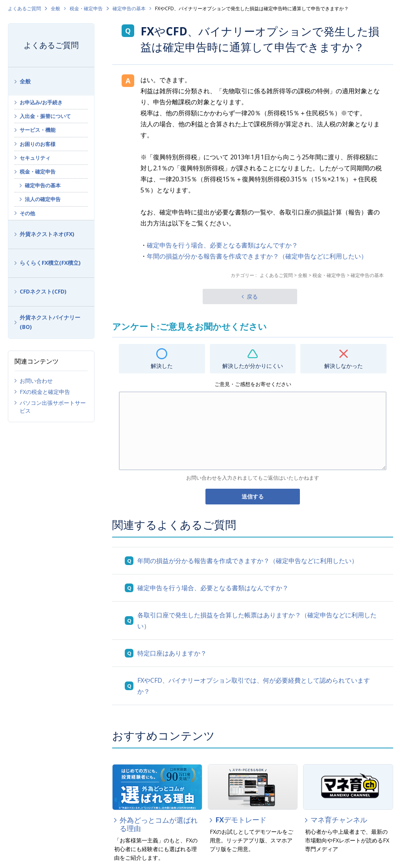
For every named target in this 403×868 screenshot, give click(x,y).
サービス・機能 (38, 130)
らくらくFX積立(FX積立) (50, 263)
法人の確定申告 (43, 199)
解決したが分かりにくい (253, 366)
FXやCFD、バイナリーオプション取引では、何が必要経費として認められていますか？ (254, 686)
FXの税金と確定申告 (45, 392)
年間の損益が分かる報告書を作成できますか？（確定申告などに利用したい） (257, 256)
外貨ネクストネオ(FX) (47, 234)
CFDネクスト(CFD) (43, 291)
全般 (55, 8)
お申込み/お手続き (41, 102)
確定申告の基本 (129, 8)
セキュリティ (35, 158)
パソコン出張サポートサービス (53, 407)
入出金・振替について (45, 116)
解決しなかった (344, 366)
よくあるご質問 (24, 8)
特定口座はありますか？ (172, 653)
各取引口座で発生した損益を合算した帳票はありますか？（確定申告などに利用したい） (257, 621)
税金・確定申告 (86, 8)
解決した (162, 366)
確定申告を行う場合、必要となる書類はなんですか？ (222, 245)
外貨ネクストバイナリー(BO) (50, 322)
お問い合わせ (36, 381)
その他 (27, 213)
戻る (252, 296)
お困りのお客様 (38, 144)
